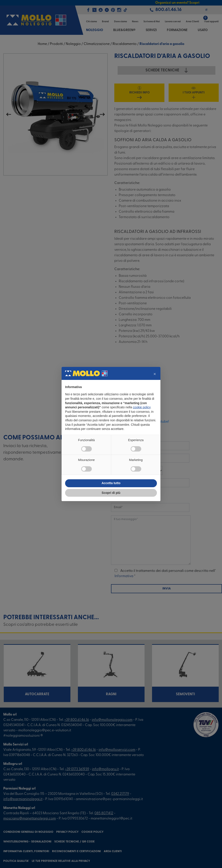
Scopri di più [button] (111, 493)
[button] (155, 374)
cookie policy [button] (142, 407)
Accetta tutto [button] (111, 483)
